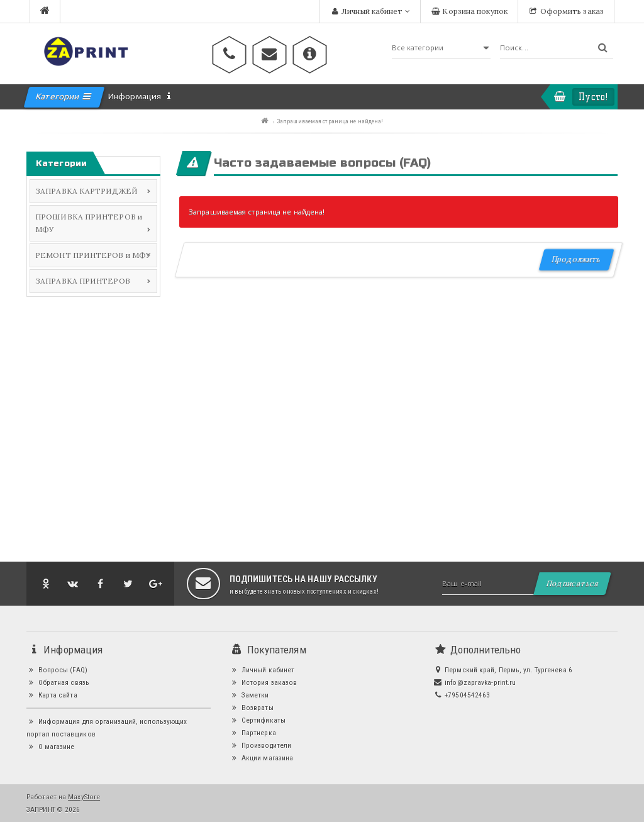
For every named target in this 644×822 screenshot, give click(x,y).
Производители (260, 745)
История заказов (263, 682)
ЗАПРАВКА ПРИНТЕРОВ (83, 281)
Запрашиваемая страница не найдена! (330, 121)
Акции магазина (261, 758)
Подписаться (572, 583)
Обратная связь (58, 682)
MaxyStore (84, 797)
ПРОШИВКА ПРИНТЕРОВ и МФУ (89, 223)
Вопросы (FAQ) (57, 670)
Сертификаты (258, 720)
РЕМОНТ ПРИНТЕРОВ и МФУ (93, 255)
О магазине (51, 747)
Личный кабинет (262, 670)
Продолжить (576, 259)
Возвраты (251, 708)
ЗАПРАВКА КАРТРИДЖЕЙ (86, 191)
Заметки (249, 695)
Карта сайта (52, 695)
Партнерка (253, 733)
